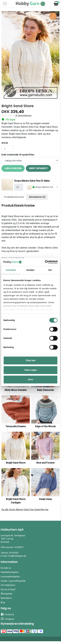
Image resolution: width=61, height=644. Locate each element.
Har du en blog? (8, 590)
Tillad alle (31, 360)
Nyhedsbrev (6, 598)
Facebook (7, 614)
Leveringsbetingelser (10, 577)
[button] (6, 56)
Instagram (8, 619)
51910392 (14, 553)
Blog (3, 602)
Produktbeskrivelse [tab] (14, 197)
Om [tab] (50, 270)
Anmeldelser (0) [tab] (37, 197)
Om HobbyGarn (8, 585)
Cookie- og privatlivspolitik (13, 581)
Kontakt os (6, 568)
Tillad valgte (31, 370)
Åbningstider (7, 594)
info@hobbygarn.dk (17, 556)
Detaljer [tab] (31, 270)
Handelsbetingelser (10, 572)
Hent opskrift (38, 168)
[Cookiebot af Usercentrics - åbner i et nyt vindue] (45, 262)
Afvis (31, 379)
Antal (5, 143)
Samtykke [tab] (11, 270)
